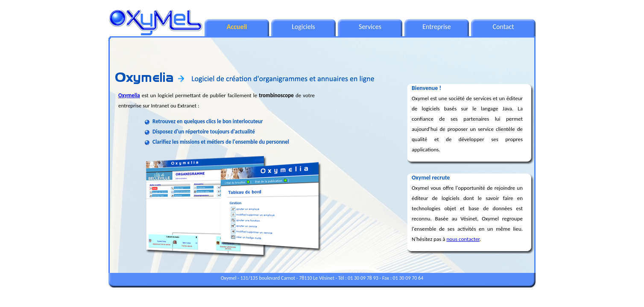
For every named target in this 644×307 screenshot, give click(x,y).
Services (370, 27)
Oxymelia (129, 95)
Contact (503, 27)
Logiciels (303, 27)
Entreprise (437, 27)
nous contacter (463, 239)
